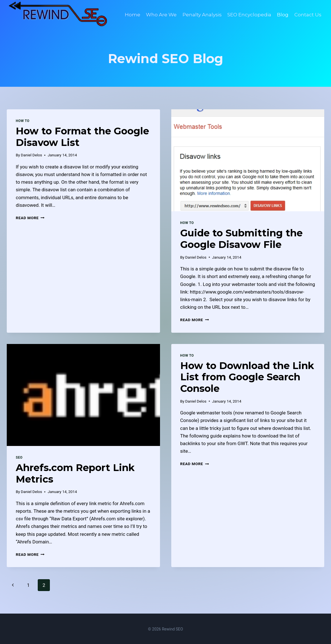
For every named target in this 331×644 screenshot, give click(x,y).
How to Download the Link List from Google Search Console (247, 377)
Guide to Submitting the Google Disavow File (241, 238)
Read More (30, 217)
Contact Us (308, 15)
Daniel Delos (31, 154)
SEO (19, 457)
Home (133, 15)
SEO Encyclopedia (249, 15)
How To (23, 120)
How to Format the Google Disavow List (82, 136)
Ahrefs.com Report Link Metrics (75, 473)
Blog (283, 15)
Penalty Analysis (202, 15)
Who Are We (161, 15)
